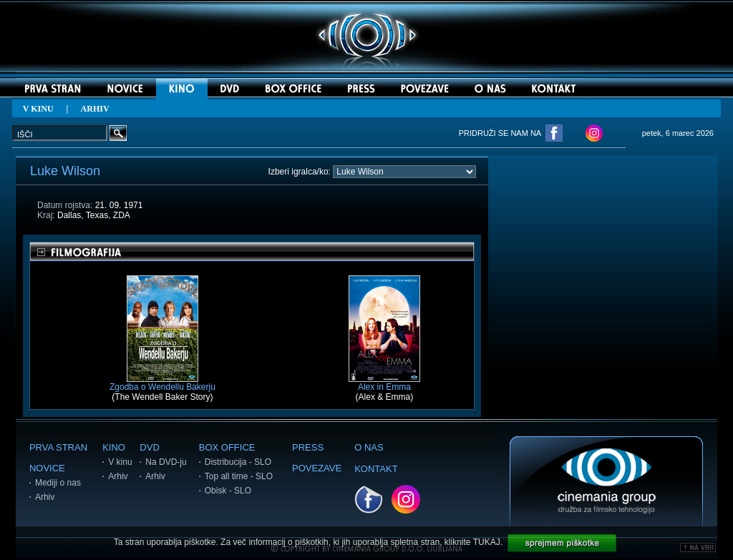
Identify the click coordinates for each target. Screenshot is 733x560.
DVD (149, 447)
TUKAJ (487, 542)
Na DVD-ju (166, 462)
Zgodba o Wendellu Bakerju (162, 383)
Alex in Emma (384, 383)
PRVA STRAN (58, 447)
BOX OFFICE (227, 447)
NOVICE (47, 468)
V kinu (120, 462)
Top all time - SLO (239, 476)
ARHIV (95, 109)
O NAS (369, 447)
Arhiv (45, 497)
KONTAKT (376, 469)
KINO (114, 447)
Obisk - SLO (228, 491)
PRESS (308, 447)
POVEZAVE (317, 468)
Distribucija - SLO (238, 462)
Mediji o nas (58, 483)
